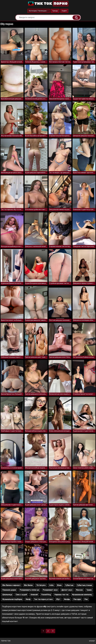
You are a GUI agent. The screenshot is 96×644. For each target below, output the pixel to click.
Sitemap (92, 641)
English (64, 11)
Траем (89, 590)
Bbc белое (28, 585)
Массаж (79, 590)
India (51, 585)
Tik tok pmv (41, 585)
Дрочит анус (67, 590)
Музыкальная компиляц (82, 595)
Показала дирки (9, 590)
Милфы (67, 599)
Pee (86, 599)
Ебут (58, 599)
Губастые (69, 585)
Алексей (34, 595)
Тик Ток (48, 4)
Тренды (55, 11)
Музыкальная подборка (12, 599)
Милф (28, 599)
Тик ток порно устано (43, 599)
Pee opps (77, 599)
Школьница (7, 595)
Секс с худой (21, 595)
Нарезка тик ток (61, 595)
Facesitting (46, 595)
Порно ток (6, 641)
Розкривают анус (50, 590)
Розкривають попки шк (29, 590)
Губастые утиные (84, 585)
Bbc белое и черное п (11, 585)
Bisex (59, 585)
